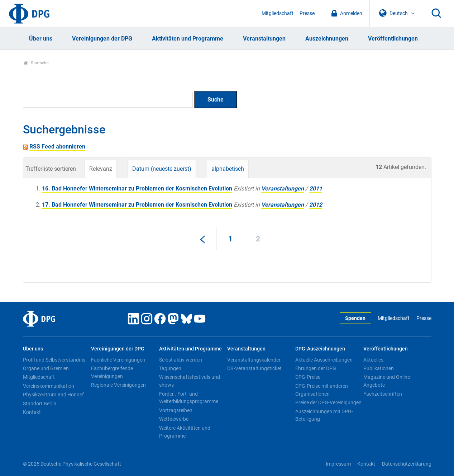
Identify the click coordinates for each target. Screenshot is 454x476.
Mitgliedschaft (278, 13)
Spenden (355, 318)
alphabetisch (228, 169)
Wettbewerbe (174, 419)
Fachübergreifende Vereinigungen (112, 372)
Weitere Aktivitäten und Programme (185, 432)
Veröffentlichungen (393, 39)
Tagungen (170, 368)
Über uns (41, 39)
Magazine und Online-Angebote (387, 381)
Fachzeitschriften (383, 394)
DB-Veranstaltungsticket (254, 368)
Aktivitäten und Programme (188, 39)
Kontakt (32, 412)
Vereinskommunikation (49, 386)
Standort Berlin (40, 404)
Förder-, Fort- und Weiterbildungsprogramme (189, 398)
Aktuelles (373, 360)
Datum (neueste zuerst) (162, 169)
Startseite (36, 63)
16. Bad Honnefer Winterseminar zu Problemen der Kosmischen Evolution (137, 188)
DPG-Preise (308, 377)
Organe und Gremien (46, 368)
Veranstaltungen (264, 39)
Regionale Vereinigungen (118, 385)
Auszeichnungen (327, 39)
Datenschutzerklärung (407, 464)
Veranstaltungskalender (254, 360)
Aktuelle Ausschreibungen (324, 360)
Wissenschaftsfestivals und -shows (191, 381)
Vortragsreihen (176, 410)
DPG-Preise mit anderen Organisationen (322, 390)
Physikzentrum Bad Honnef (53, 395)
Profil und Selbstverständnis (54, 360)
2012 (316, 205)
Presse (307, 13)
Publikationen (379, 368)
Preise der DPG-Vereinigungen (328, 402)
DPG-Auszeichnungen (320, 349)
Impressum (338, 464)
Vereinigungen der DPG (102, 39)
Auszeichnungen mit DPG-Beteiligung (324, 415)
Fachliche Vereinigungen (118, 360)
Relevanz (101, 169)
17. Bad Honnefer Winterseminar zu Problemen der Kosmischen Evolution (137, 205)
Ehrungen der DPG (316, 368)
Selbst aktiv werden (181, 360)
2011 (316, 188)
